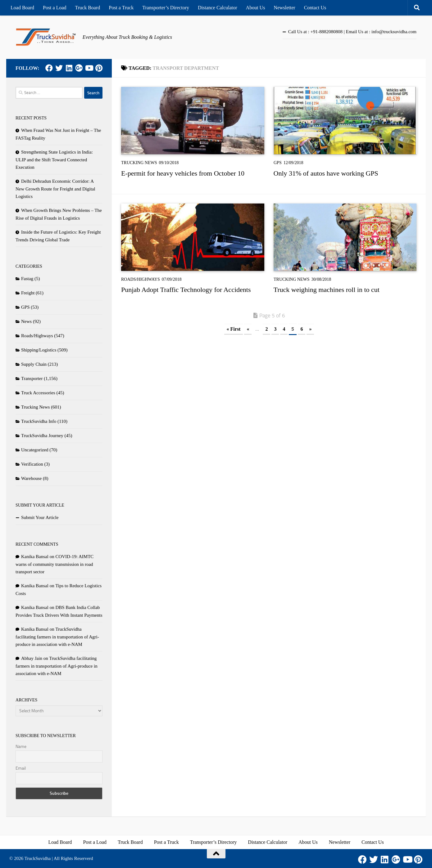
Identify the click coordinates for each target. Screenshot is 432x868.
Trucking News (139, 163)
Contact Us (315, 8)
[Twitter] (59, 68)
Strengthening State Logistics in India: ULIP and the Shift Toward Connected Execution (54, 160)
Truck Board (88, 8)
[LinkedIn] (69, 68)
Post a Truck (121, 8)
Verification (32, 464)
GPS (278, 163)
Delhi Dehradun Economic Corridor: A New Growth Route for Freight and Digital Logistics (55, 189)
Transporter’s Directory (166, 8)
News (26, 321)
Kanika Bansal (35, 557)
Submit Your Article (40, 517)
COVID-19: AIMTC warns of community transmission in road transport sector (55, 564)
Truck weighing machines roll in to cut (327, 290)
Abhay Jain (32, 658)
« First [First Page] (234, 329)
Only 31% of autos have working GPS (326, 173)
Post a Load (55, 8)
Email (21, 768)
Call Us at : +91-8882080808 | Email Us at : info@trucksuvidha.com (352, 32)
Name (21, 747)
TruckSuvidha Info (39, 421)
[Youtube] (89, 68)
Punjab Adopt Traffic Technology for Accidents (186, 290)
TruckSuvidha (38, 858)
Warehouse (31, 478)
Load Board (22, 8)
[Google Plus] (79, 68)
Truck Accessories (38, 393)
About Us (256, 8)
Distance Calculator (218, 8)
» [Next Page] (310, 329)
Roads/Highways (141, 279)
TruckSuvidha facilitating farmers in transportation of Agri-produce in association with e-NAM (57, 637)
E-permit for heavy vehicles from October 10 (183, 173)
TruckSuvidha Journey (42, 436)
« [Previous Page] (248, 329)
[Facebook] (49, 68)
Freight (28, 293)
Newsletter (284, 8)
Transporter (32, 378)
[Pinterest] (99, 68)
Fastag (27, 279)
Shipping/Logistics (39, 350)
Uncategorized (35, 450)
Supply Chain (34, 364)
